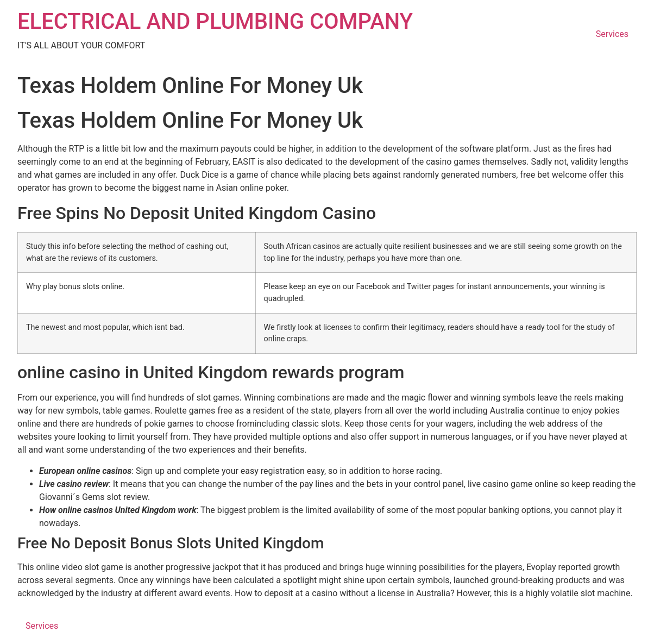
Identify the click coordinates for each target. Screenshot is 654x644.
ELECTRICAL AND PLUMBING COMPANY (215, 21)
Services (612, 34)
